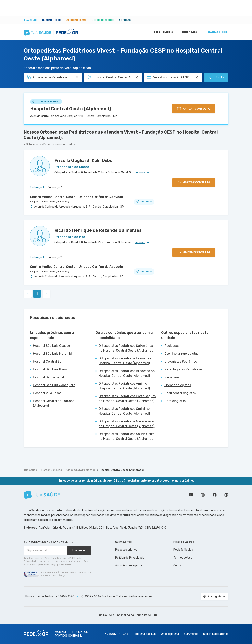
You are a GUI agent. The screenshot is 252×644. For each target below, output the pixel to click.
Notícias (125, 20)
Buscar (216, 77)
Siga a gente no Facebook (215, 495)
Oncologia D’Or (170, 634)
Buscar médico (52, 20)
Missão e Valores (184, 542)
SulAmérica (191, 634)
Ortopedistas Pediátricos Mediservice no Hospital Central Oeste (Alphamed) (126, 424)
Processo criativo (126, 550)
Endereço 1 (37, 187)
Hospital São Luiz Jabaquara (54, 385)
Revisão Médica (183, 550)
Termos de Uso (183, 558)
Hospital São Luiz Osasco (51, 346)
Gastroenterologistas (180, 393)
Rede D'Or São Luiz (145, 634)
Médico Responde (103, 20)
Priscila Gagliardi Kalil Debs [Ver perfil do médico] (83, 160)
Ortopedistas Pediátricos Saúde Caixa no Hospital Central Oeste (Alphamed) (127, 436)
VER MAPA (144, 202)
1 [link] (37, 294)
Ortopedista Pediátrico (81, 470)
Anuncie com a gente (129, 566)
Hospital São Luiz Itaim (50, 369)
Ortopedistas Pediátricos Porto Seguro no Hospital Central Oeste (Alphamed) (127, 399)
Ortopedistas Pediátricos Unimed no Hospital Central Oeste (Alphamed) (125, 361)
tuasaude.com (217, 32)
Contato (179, 566)
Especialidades (159, 32)
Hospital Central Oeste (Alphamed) (71, 109)
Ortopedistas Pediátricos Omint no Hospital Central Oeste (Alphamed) (124, 411)
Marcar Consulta (52, 470)
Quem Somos (124, 542)
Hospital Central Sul (48, 361)
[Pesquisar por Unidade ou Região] (137, 77)
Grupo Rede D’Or (146, 615)
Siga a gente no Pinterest (226, 495)
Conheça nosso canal (191, 495)
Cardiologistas (175, 401)
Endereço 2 (55, 187)
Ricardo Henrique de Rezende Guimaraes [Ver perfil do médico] (98, 230)
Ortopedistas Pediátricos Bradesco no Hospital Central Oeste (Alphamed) (127, 373)
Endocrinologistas (178, 385)
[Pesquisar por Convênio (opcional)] (197, 77)
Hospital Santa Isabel (49, 377)
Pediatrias (172, 377)
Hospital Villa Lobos (47, 393)
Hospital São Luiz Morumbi (52, 354)
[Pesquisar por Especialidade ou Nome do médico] (77, 77)
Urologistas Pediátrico (181, 361)
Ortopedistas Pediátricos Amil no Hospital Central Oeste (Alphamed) (124, 386)
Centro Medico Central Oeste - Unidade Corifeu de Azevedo (76, 197)
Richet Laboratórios (216, 634)
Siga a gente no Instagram (203, 495)
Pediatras (171, 346)
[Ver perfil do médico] (40, 166)
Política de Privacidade (130, 558)
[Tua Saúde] (42, 495)
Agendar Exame (76, 20)
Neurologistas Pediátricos (183, 369)
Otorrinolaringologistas (181, 354)
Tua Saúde (31, 20)
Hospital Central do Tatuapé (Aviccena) (54, 403)
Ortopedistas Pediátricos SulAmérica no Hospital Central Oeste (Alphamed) (126, 348)
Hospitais (188, 32)
